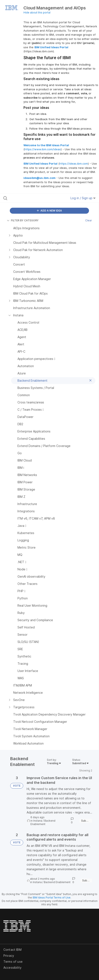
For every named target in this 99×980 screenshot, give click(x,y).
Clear (89, 220)
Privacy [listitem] (9, 956)
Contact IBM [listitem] (12, 950)
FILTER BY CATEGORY (23, 220)
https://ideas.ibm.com (74, 164)
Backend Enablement (43, 822)
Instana (38, 821)
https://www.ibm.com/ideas (43, 149)
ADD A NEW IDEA (49, 211)
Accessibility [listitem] (12, 968)
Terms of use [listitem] (13, 962)
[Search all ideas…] (30, 198)
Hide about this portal (37, 12)
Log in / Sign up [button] (83, 198)
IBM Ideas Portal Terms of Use (52, 897)
